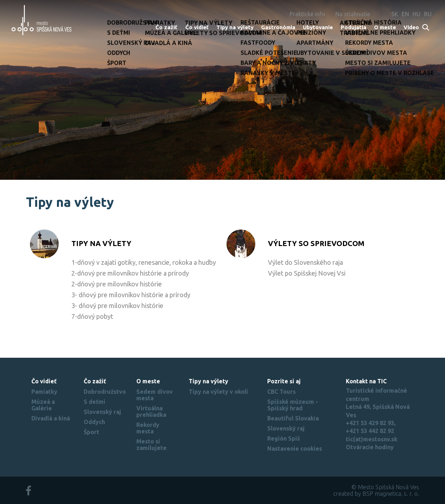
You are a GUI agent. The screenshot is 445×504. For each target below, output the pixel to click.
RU (428, 14)
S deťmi (94, 402)
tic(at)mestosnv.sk (372, 439)
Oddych (94, 422)
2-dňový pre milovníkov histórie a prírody (130, 273)
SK (395, 14)
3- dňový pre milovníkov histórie (117, 305)
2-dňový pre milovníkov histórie (117, 284)
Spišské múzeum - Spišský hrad (293, 405)
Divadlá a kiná (51, 418)
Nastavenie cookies (295, 449)
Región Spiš (284, 438)
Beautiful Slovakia (293, 418)
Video (411, 27)
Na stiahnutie (353, 14)
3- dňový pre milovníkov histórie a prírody (131, 295)
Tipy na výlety (235, 27)
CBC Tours (281, 392)
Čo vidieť (197, 27)
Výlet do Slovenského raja (305, 262)
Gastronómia (278, 27)
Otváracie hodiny (370, 447)
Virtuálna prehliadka (151, 411)
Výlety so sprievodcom (316, 243)
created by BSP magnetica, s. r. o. (376, 494)
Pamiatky (44, 392)
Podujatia (354, 27)
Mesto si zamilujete (151, 445)
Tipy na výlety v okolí (218, 392)
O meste (385, 27)
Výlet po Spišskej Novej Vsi (307, 273)
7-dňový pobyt (92, 316)
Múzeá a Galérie (43, 405)
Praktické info (307, 14)
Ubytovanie (318, 27)
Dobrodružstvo (105, 392)
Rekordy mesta (148, 428)
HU (417, 14)
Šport (91, 432)
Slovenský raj (102, 412)
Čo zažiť (166, 27)
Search (426, 28)
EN (405, 14)
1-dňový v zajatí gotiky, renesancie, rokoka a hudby (144, 262)
